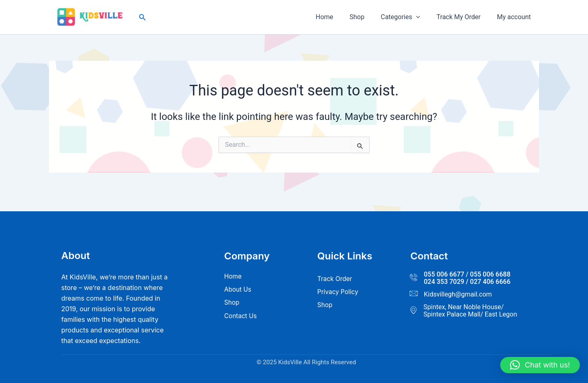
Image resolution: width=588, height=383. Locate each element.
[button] (143, 17)
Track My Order (463, 17)
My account (516, 17)
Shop (368, 17)
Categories (409, 17)
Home (339, 17)
